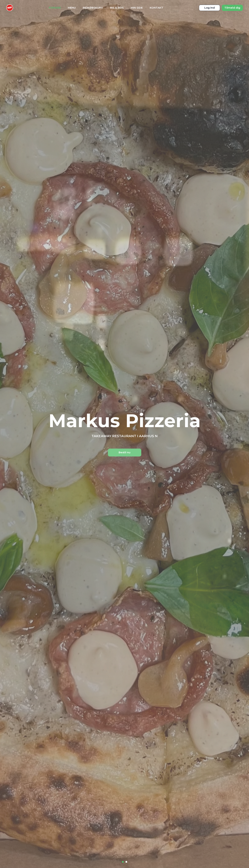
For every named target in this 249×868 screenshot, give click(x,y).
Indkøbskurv (93, 8)
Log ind (210, 8)
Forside (55, 8)
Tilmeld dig (232, 8)
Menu (72, 8)
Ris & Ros (117, 8)
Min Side (137, 8)
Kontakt (156, 8)
